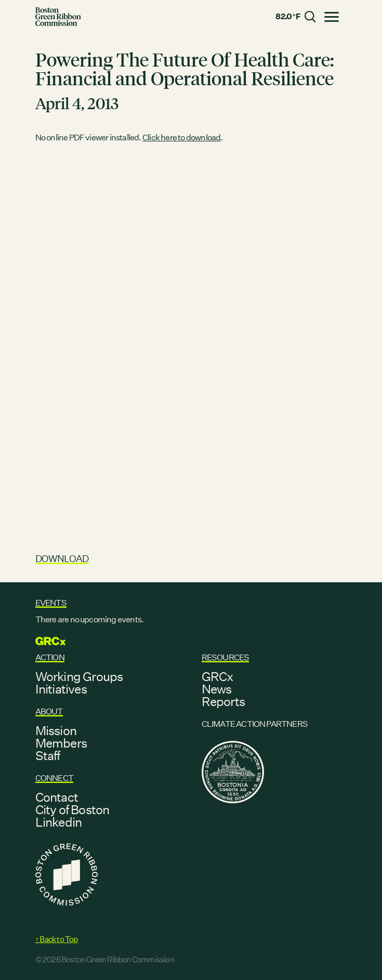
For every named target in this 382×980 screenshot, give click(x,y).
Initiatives (61, 689)
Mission (56, 730)
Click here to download (181, 138)
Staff (48, 755)
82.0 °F (288, 16)
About (49, 711)
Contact (57, 797)
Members (61, 743)
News (217, 689)
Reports (223, 701)
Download (62, 559)
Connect (54, 778)
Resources (226, 657)
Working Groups (79, 676)
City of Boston (73, 809)
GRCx (218, 676)
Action (50, 657)
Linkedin (59, 822)
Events (51, 603)
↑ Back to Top (57, 939)
